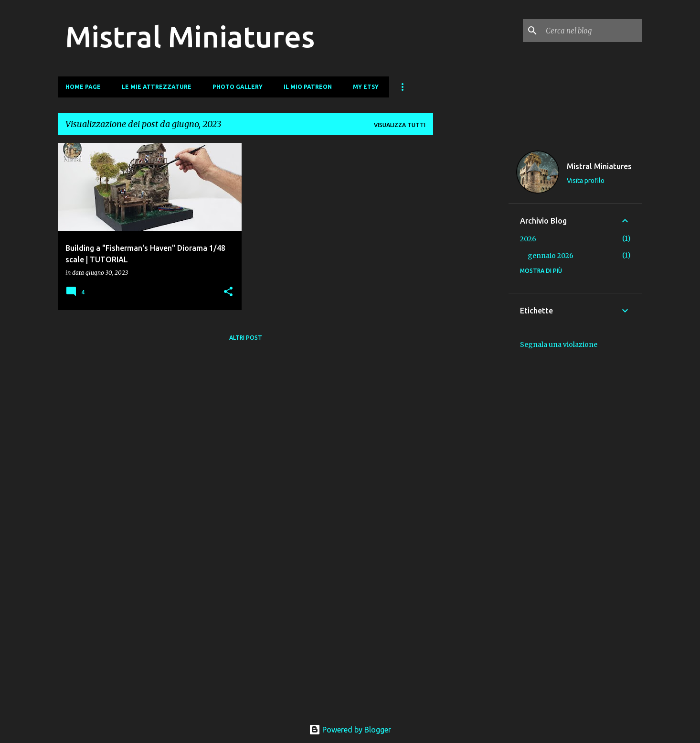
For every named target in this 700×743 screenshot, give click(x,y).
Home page (83, 87)
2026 (528, 239)
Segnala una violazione (559, 345)
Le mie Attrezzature (157, 87)
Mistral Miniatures (190, 36)
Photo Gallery (238, 87)
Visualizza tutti (400, 125)
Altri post (246, 338)
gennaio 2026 (551, 256)
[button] (228, 292)
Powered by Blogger (350, 730)
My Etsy (366, 87)
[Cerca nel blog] (592, 31)
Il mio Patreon (308, 87)
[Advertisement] (471, 286)
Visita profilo (586, 181)
